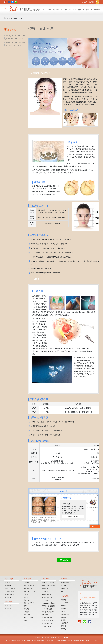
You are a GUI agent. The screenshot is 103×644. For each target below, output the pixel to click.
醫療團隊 (8, 586)
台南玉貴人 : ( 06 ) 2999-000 (15, 43)
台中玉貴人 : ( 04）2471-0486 (13, 39)
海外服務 (8, 608)
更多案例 (95, 527)
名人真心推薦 (9, 591)
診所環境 (8, 597)
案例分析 (81, 10)
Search (98, 2)
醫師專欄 (92, 2)
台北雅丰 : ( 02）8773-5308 (15, 45)
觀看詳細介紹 (73, 517)
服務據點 (8, 606)
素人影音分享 (9, 594)
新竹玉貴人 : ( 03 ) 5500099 (15, 36)
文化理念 (8, 583)
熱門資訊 (84, 2)
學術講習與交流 (10, 588)
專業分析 (89, 10)
